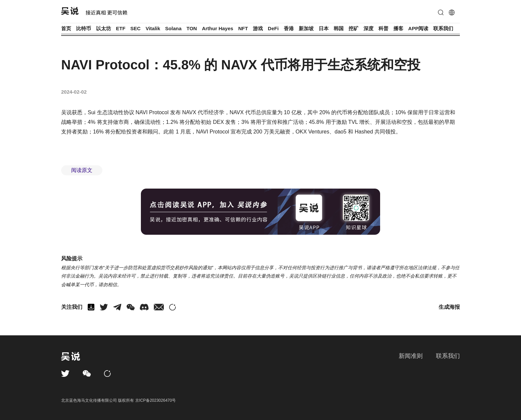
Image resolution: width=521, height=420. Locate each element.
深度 (368, 28)
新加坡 (306, 28)
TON (192, 28)
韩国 (339, 28)
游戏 (258, 28)
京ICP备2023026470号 (156, 400)
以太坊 (104, 28)
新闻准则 (411, 356)
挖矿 (354, 28)
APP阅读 (418, 28)
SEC (135, 28)
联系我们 (443, 28)
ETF (121, 28)
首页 (66, 28)
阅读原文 (82, 170)
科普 (383, 28)
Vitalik (153, 28)
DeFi (273, 28)
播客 (398, 28)
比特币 (84, 28)
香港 (289, 28)
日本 (324, 28)
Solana (173, 28)
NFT (243, 28)
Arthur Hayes (218, 28)
